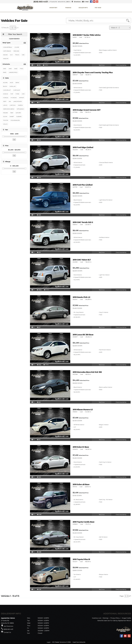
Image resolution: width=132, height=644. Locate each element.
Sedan (5, 55)
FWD (21, 69)
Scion (5, 117)
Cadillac (13, 86)
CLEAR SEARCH (14, 39)
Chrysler (17, 90)
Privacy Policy (115, 618)
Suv (11, 55)
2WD (5, 69)
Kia (10, 101)
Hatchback (7, 51)
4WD (10, 69)
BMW (17, 83)
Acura (5, 83)
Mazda (20, 105)
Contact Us (7, 632)
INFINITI (21, 98)
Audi (11, 83)
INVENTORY (53, 8)
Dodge (6, 94)
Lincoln (13, 105)
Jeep (5, 101)
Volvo (5, 124)
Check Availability (121, 65)
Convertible (8, 47)
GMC (23, 94)
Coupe (17, 47)
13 (33, 215)
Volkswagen (15, 120)
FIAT (12, 94)
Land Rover (18, 101)
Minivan (16, 51)
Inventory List (96, 618)
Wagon (6, 59)
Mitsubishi (20, 109)
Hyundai (14, 98)
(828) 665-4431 (41, 2)
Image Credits (126, 618)
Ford (17, 94)
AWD (16, 69)
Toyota (6, 120)
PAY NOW (98, 8)
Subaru (19, 117)
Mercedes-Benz (9, 109)
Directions (76, 2)
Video (45, 65)
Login (49, 642)
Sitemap (106, 618)
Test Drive (102, 65)
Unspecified (13, 72)
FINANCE (68, 8)
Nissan (5, 113)
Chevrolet (7, 90)
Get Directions (8, 626)
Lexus (5, 105)
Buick (5, 86)
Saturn (18, 113)
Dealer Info (83, 8)
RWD (5, 72)
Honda (6, 98)
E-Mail (85, 2)
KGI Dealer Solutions (59, 642)
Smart (12, 117)
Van (23, 55)
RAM (12, 113)
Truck (17, 55)
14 (33, 65)
